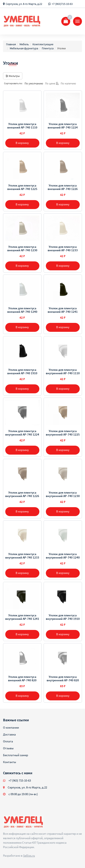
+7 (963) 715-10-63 (20, 780)
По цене (52, 83)
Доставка (9, 734)
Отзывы (8, 748)
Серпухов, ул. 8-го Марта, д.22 (24, 4)
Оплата (8, 741)
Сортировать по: (13, 83)
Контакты (10, 762)
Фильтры (13, 76)
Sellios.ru (29, 856)
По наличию (68, 83)
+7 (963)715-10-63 (62, 4)
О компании (11, 727)
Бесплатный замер (16, 755)
